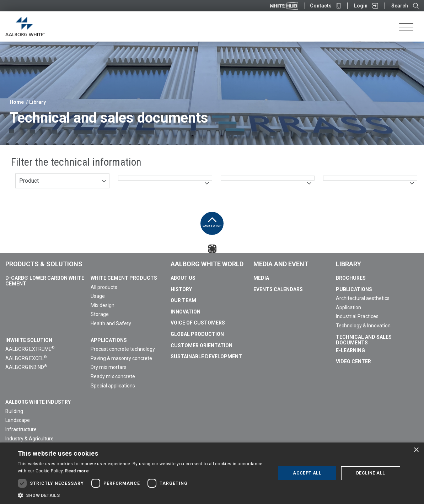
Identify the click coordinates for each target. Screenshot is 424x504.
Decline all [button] (371, 473)
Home (17, 102)
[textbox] (165, 178)
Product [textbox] (29, 181)
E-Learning (350, 350)
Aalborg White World (207, 264)
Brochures (351, 278)
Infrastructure (21, 429)
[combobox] (62, 181)
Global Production (197, 334)
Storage (100, 314)
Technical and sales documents (364, 340)
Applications (109, 340)
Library (37, 102)
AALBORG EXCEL (26, 358)
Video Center (353, 361)
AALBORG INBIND (26, 367)
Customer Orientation (202, 345)
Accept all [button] (307, 473)
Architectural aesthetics (363, 298)
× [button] (416, 450)
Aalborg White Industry (38, 402)
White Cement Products (124, 278)
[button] (143, 495)
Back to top (212, 220)
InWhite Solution (29, 340)
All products (104, 287)
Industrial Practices (357, 316)
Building (14, 411)
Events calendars (278, 289)
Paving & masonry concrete (121, 358)
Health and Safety (111, 323)
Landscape (18, 420)
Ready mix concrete (113, 376)
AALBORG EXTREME (30, 349)
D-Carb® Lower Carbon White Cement (45, 281)
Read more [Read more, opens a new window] (77, 471)
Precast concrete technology (123, 349)
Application (348, 307)
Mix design (103, 305)
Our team (183, 300)
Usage (98, 296)
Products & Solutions (44, 264)
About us (183, 278)
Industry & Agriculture (29, 439)
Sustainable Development (206, 356)
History (181, 289)
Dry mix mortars (109, 367)
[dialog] (212, 473)
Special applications (113, 386)
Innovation (186, 312)
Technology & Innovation (363, 326)
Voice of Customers (198, 323)
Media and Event (281, 264)
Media (261, 278)
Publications (354, 289)
